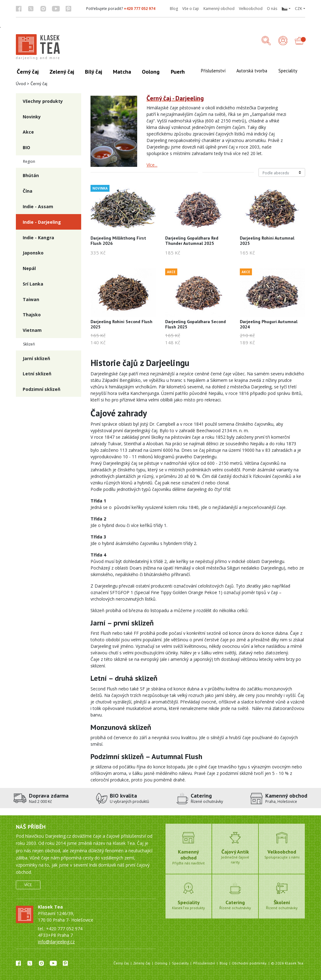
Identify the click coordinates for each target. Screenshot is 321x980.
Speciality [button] (288, 71)
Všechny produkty (43, 101)
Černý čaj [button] (28, 72)
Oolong (161, 963)
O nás (272, 9)
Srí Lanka (33, 284)
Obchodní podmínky (249, 963)
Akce (28, 132)
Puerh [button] (178, 72)
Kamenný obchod (219, 9)
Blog (174, 9)
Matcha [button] (122, 72)
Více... (152, 165)
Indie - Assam (38, 206)
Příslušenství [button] (213, 71)
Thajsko (32, 315)
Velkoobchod (251, 9)
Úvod (21, 84)
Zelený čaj (142, 963)
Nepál (29, 268)
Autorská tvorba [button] (252, 71)
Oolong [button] (151, 72)
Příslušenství (204, 963)
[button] (286, 9)
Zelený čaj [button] (62, 72)
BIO (26, 147)
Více (28, 885)
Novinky (32, 117)
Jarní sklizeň (36, 358)
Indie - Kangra (38, 238)
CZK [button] (298, 9)
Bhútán (31, 175)
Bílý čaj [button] (93, 72)
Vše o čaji (191, 9)
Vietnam (32, 330)
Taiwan (31, 299)
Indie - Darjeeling (42, 222)
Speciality (180, 963)
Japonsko (33, 253)
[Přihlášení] (283, 41)
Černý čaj (121, 963)
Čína (28, 191)
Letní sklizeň (37, 374)
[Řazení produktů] (282, 172)
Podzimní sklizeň (42, 389)
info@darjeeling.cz (56, 942)
